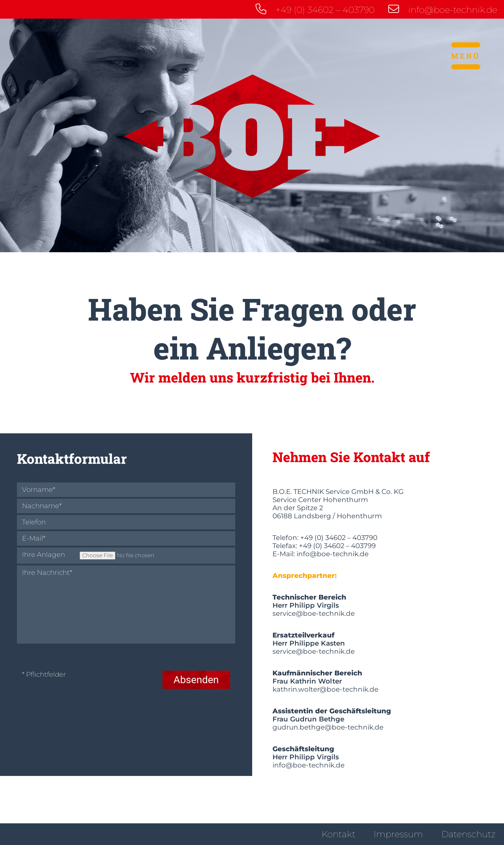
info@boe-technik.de (443, 9)
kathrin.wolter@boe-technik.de (325, 689)
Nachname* (42, 506)
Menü (466, 56)
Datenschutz (468, 834)
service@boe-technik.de (314, 613)
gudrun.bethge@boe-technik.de (328, 727)
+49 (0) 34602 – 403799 (337, 546)
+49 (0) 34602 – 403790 (315, 9)
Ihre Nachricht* (47, 573)
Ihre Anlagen (43, 555)
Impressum (398, 834)
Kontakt (338, 834)
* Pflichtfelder (44, 675)
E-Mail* (34, 538)
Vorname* (39, 490)
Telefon (34, 522)
